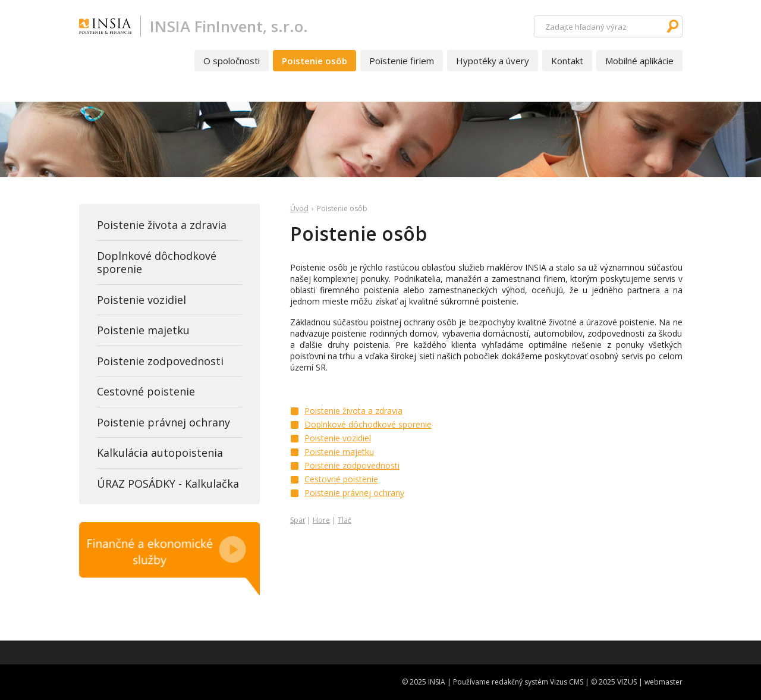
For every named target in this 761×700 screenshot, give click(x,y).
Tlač (345, 520)
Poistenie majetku (339, 452)
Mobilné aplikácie (639, 61)
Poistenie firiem (402, 61)
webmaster (663, 682)
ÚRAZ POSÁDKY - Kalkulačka (168, 484)
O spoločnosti (232, 61)
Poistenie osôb (315, 61)
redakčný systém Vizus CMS (537, 682)
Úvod (299, 208)
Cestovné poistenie (341, 479)
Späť (298, 520)
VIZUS (627, 682)
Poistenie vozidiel (338, 438)
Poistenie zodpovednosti (352, 465)
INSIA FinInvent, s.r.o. (229, 26)
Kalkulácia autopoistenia (160, 453)
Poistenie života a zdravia (353, 411)
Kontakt (567, 61)
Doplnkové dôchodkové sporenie (368, 424)
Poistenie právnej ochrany (354, 493)
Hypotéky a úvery (493, 61)
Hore (321, 520)
